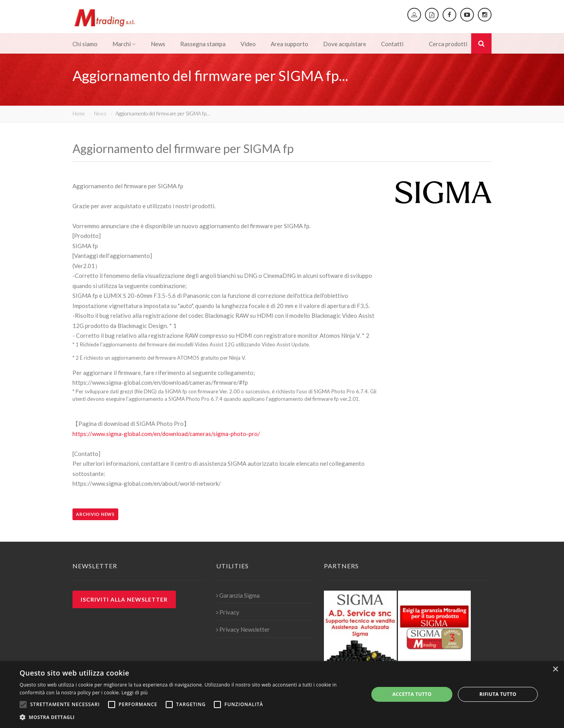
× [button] (555, 669)
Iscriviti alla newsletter (124, 599)
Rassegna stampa (203, 44)
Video (248, 44)
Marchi (124, 44)
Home (79, 114)
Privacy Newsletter (243, 629)
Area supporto (289, 44)
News (158, 44)
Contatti (392, 44)
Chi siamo (85, 44)
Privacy (228, 612)
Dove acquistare (345, 44)
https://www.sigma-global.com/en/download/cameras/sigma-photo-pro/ (166, 434)
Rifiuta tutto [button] (498, 694)
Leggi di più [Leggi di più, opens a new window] (135, 693)
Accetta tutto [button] (412, 694)
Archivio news (95, 514)
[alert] (282, 695)
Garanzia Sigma (238, 595)
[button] (189, 717)
